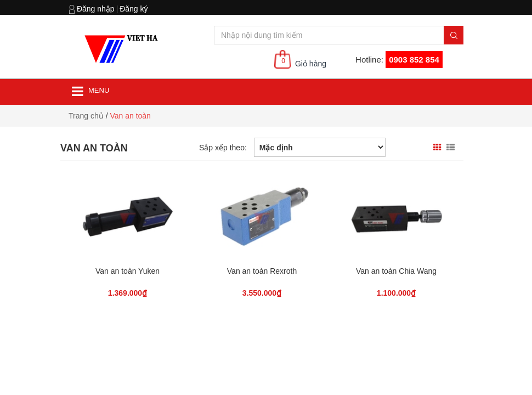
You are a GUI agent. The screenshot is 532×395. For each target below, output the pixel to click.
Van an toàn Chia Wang (396, 271)
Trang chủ (86, 116)
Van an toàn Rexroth (262, 271)
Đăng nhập (96, 9)
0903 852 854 (414, 60)
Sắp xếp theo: (223, 148)
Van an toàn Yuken (128, 271)
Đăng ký (134, 9)
